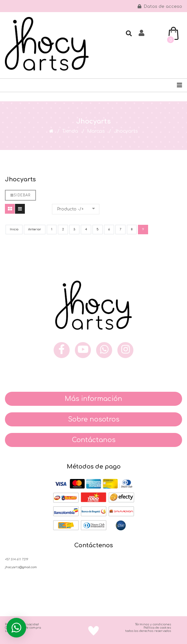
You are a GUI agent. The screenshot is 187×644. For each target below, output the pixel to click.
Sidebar (20, 195)
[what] (104, 350)
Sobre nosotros (94, 419)
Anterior (35, 229)
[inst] (125, 350)
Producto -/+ (70, 209)
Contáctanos (94, 440)
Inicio (14, 229)
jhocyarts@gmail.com (21, 567)
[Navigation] (179, 85)
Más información (93, 399)
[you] (83, 350)
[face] (62, 350)
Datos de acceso (160, 7)
